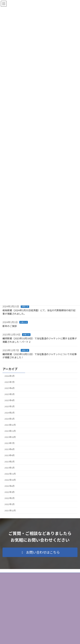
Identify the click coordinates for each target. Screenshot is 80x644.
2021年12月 (10, 510)
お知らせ (25, 307)
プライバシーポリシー (13, 576)
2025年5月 (10, 394)
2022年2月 (10, 498)
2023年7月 (10, 443)
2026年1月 (10, 376)
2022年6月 (10, 486)
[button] (40, 552)
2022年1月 (10, 504)
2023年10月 (10, 437)
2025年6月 (10, 388)
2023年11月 (10, 431)
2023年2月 (10, 461)
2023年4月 (10, 455)
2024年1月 (10, 419)
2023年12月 (10, 425)
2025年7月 (10, 382)
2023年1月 (10, 468)
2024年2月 (10, 413)
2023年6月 (10, 449)
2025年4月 (10, 400)
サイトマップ (9, 582)
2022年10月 (10, 480)
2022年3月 (10, 492)
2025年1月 (10, 406)
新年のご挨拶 (10, 326)
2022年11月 (10, 474)
